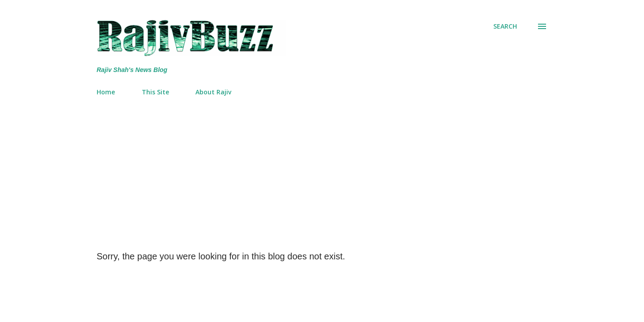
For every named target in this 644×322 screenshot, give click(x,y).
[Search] (505, 26)
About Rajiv (213, 92)
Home (106, 92)
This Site (155, 92)
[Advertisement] (322, 170)
